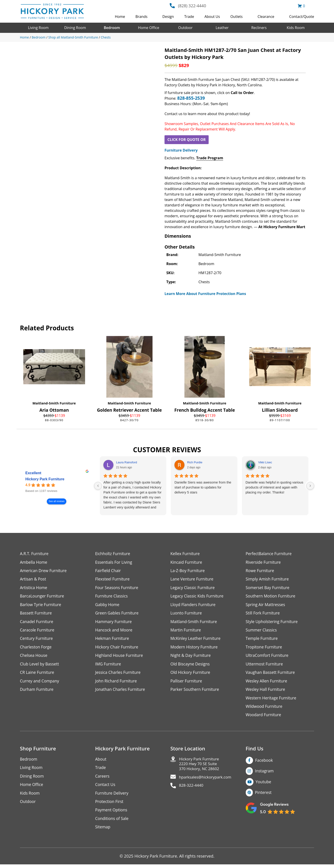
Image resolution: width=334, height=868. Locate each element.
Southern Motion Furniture (271, 597)
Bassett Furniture (36, 614)
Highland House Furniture (120, 657)
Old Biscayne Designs (191, 666)
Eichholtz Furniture (113, 554)
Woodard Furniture (264, 717)
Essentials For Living (114, 562)
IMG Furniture (109, 666)
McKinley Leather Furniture (196, 640)
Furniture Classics (112, 597)
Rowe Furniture (260, 571)
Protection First (110, 805)
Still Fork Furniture (263, 614)
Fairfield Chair (108, 571)
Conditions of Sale (112, 822)
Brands (142, 17)
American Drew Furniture (44, 571)
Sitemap (103, 831)
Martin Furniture (186, 631)
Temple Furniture (262, 640)
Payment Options (112, 813)
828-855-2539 (191, 98)
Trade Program (210, 158)
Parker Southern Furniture (195, 691)
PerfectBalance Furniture (269, 554)
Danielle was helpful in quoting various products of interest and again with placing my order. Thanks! (274, 487)
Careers (103, 779)
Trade (189, 17)
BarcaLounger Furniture (43, 597)
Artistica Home (34, 588)
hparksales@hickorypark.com (207, 781)
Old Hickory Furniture (191, 674)
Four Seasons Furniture (117, 588)
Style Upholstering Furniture (272, 623)
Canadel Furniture (37, 623)
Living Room (38, 28)
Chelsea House (34, 657)
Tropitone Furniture (264, 648)
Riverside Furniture (264, 562)
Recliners (259, 28)
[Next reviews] (310, 486)
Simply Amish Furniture (268, 579)
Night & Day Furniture (191, 657)
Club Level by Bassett (40, 666)
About (101, 762)
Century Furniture (37, 640)
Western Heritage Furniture (272, 700)
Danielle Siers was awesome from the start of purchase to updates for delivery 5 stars (203, 487)
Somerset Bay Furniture (268, 588)
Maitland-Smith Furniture (54, 403)
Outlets (236, 17)
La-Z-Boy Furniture (188, 571)
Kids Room (296, 28)
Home (120, 17)
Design (168, 17)
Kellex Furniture (185, 554)
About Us (212, 17)
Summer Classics (262, 631)
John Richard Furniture (117, 683)
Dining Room (75, 28)
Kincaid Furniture (187, 562)
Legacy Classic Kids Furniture (198, 597)
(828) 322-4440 (192, 6)
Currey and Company (40, 683)
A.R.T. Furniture (35, 554)
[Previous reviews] (98, 486)
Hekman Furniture (113, 640)
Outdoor (185, 28)
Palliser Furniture (187, 683)
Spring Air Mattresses (266, 605)
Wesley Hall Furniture (266, 691)
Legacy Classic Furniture (193, 588)
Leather (222, 28)
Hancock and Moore (114, 631)
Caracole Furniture (38, 631)
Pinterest (264, 795)
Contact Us (106, 787)
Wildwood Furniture (265, 709)
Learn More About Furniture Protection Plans (205, 294)
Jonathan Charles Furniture (121, 691)
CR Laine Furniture (37, 674)
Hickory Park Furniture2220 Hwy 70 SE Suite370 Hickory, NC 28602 (200, 767)
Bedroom (112, 28)
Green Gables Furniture (118, 614)
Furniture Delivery (181, 150)
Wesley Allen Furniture (267, 683)
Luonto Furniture (186, 614)
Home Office (149, 28)
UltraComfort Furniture (268, 657)
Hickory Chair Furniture (117, 648)
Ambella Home (34, 562)
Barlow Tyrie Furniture (41, 605)
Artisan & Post (33, 579)
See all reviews (57, 502)
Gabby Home (108, 605)
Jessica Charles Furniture (119, 674)
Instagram (265, 774)
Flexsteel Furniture (113, 579)
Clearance (266, 17)
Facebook (264, 763)
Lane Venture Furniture (192, 579)
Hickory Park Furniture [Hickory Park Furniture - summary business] (45, 479)
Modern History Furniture (195, 648)
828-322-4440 (192, 789)
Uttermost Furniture (265, 666)
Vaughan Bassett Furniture (271, 674)
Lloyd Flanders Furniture (193, 605)
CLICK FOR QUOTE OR (187, 140)
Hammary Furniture (114, 623)
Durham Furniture (37, 691)
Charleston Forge (36, 648)
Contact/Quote (302, 17)
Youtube (264, 784)
